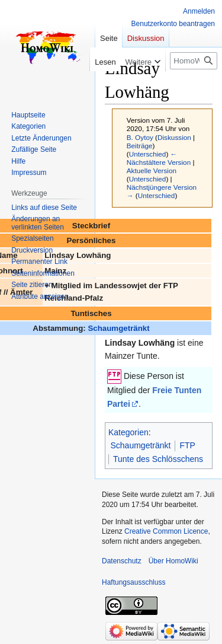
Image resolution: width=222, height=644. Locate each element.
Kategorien (128, 432)
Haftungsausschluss (133, 582)
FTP (187, 445)
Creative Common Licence (166, 531)
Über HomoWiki (173, 561)
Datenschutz (122, 561)
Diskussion (174, 137)
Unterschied (148, 154)
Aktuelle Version (152, 170)
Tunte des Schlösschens (158, 459)
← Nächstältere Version (159, 158)
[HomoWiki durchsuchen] (194, 61)
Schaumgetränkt (118, 328)
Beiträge (140, 146)
